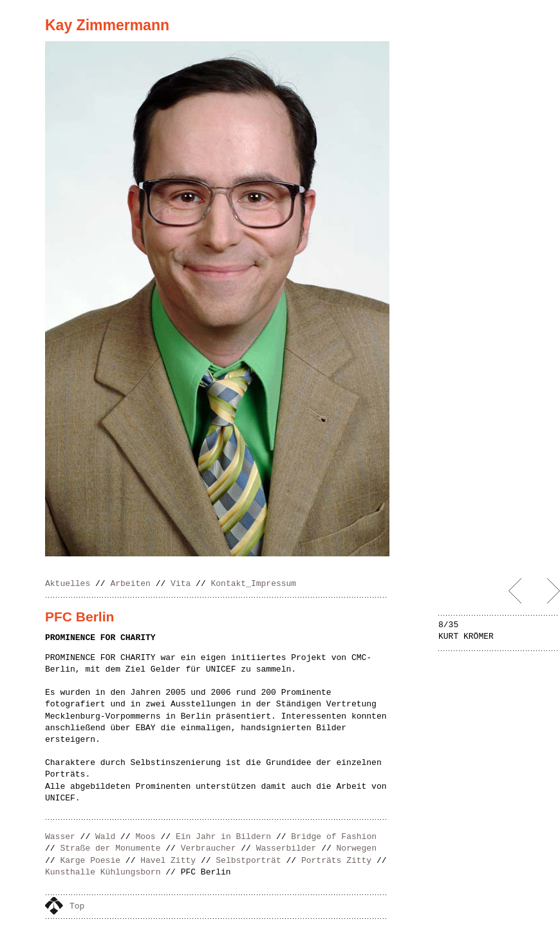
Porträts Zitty (336, 861)
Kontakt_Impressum (254, 584)
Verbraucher (209, 848)
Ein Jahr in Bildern (223, 837)
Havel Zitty (168, 861)
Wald (105, 837)
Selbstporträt (248, 861)
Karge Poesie (90, 861)
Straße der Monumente (110, 848)
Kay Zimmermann (107, 25)
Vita (181, 584)
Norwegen (357, 848)
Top (77, 906)
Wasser (60, 837)
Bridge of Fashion (334, 837)
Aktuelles (68, 584)
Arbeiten (130, 584)
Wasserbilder (286, 848)
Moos (145, 837)
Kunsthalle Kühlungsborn (103, 872)
